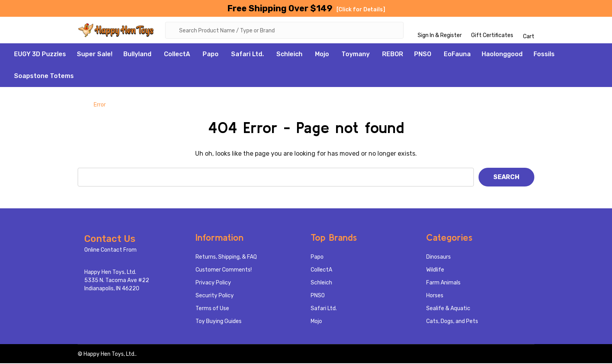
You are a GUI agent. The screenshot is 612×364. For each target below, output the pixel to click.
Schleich (289, 55)
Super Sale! (95, 55)
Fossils (544, 55)
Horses (435, 296)
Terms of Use (212, 309)
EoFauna (457, 55)
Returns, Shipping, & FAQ (226, 258)
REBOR (393, 55)
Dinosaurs (439, 258)
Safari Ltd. (247, 55)
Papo (211, 55)
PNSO (423, 55)
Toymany (356, 55)
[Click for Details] (361, 10)
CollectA (177, 55)
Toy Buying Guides (219, 322)
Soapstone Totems (44, 77)
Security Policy (215, 296)
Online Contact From (110, 251)
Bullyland (137, 55)
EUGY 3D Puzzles (40, 55)
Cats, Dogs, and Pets (452, 322)
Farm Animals (443, 283)
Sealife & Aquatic (448, 309)
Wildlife (435, 271)
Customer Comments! (224, 271)
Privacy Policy (213, 283)
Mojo (322, 55)
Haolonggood (502, 55)
